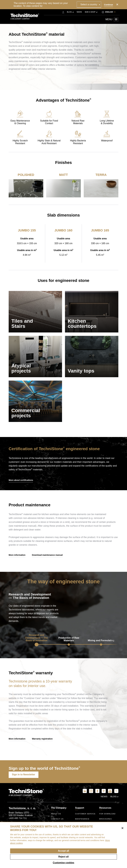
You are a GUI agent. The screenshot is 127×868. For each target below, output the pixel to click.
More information (17, 561)
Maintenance (82, 820)
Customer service (85, 815)
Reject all (63, 857)
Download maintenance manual (47, 561)
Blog (70, 12)
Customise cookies (63, 863)
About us (56, 815)
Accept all (63, 851)
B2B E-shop (91, 12)
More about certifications (21, 486)
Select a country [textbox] (90, 4)
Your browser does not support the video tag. (92, 612)
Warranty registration (42, 744)
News (79, 12)
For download (108, 815)
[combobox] (90, 5)
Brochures (106, 820)
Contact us (57, 820)
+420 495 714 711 (18, 819)
